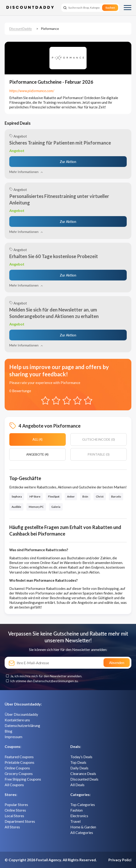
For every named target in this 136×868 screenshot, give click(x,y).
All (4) (37, 439)
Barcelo (116, 496)
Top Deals (78, 762)
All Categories (82, 832)
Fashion (76, 810)
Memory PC (36, 507)
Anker (71, 496)
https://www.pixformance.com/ (32, 91)
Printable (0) (99, 454)
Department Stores (20, 821)
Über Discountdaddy (21, 714)
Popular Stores (16, 804)
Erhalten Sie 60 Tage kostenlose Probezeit (54, 256)
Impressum (13, 737)
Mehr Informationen (26, 172)
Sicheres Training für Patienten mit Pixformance (60, 143)
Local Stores (14, 816)
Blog (8, 731)
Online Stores (15, 810)
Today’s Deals (81, 757)
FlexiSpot (54, 496)
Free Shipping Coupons (23, 779)
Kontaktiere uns (17, 720)
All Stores (12, 827)
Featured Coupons (19, 757)
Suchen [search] (110, 8)
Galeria (56, 507)
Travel (75, 821)
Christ (100, 496)
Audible (16, 507)
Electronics (79, 816)
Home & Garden (83, 827)
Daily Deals (79, 768)
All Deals (77, 785)
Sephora (17, 496)
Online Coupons (17, 768)
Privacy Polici (120, 860)
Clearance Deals (83, 773)
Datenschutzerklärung (22, 725)
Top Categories (83, 804)
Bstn (85, 496)
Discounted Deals (84, 779)
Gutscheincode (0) (99, 439)
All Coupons (14, 785)
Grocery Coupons (19, 773)
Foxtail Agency (49, 860)
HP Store (35, 496)
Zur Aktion (68, 162)
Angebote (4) (37, 454)
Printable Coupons (19, 762)
